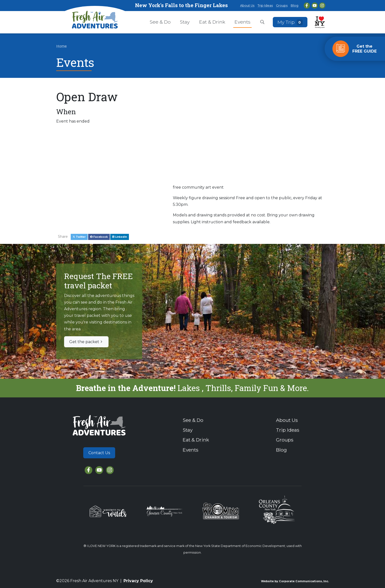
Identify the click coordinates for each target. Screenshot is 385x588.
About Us (247, 6)
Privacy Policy (138, 581)
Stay (185, 22)
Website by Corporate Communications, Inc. (295, 581)
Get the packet (86, 342)
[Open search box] (262, 22)
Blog (295, 6)
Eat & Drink (212, 22)
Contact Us (99, 453)
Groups (282, 6)
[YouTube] (315, 6)
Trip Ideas (265, 6)
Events (242, 22)
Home (62, 46)
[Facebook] (307, 6)
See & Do (160, 22)
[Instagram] (322, 6)
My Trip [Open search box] (290, 22)
